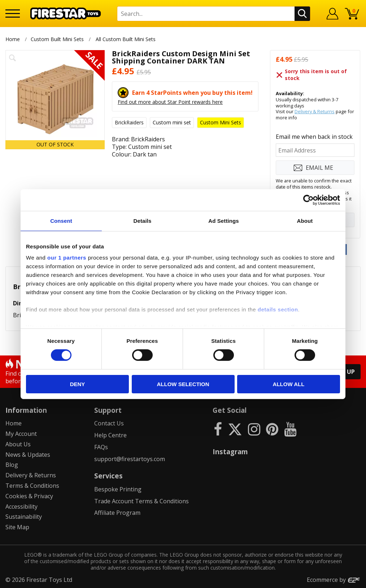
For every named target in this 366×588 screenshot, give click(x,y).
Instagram (230, 452)
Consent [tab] (61, 220)
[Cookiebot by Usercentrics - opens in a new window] (308, 200)
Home (13, 39)
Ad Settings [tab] (223, 220)
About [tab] (305, 220)
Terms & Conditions (32, 486)
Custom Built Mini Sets (57, 39)
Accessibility (21, 507)
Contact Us (109, 423)
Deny (78, 384)
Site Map (17, 527)
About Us (18, 444)
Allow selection (183, 384)
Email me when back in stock (314, 137)
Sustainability (24, 517)
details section (278, 310)
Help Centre (110, 435)
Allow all (289, 384)
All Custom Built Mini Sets (126, 39)
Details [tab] (143, 220)
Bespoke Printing (118, 489)
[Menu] (13, 14)
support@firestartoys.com (130, 459)
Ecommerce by (334, 580)
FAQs (101, 447)
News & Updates (28, 455)
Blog (12, 465)
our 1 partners (67, 258)
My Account (21, 434)
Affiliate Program (117, 513)
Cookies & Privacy (29, 496)
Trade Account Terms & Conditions (141, 501)
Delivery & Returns (315, 111)
